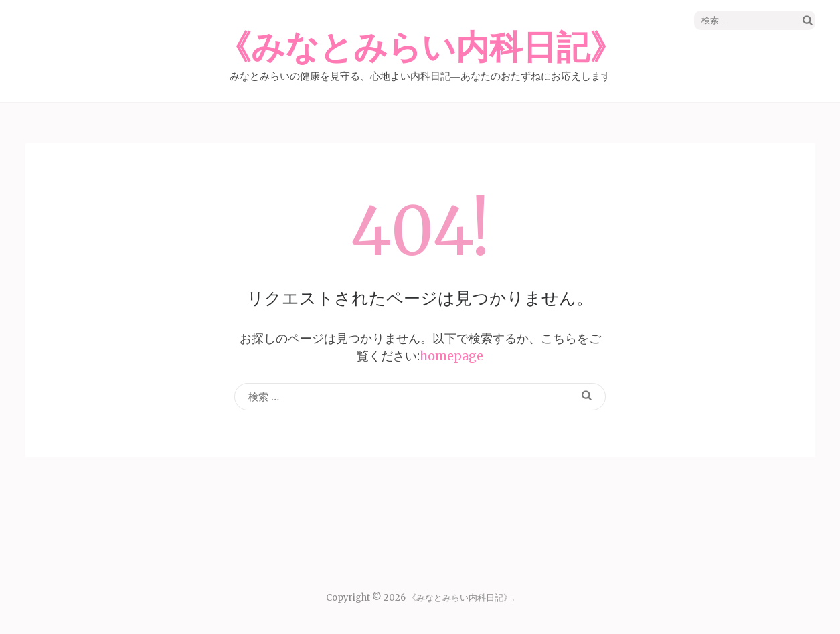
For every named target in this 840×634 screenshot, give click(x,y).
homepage (451, 356)
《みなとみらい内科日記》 (420, 48)
